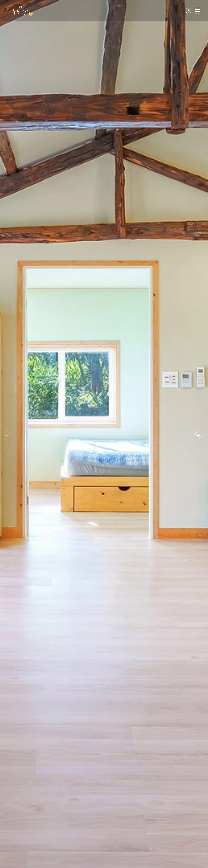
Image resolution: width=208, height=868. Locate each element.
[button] (198, 435)
